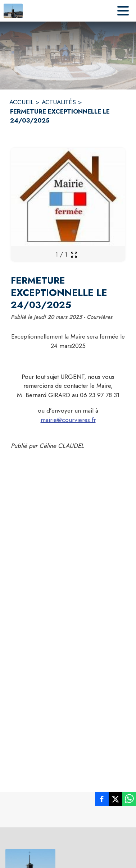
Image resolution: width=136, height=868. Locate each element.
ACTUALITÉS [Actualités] (59, 102)
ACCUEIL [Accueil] (21, 102)
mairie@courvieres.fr (68, 420)
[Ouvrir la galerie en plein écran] (74, 255)
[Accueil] (13, 11)
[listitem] (102, 800)
